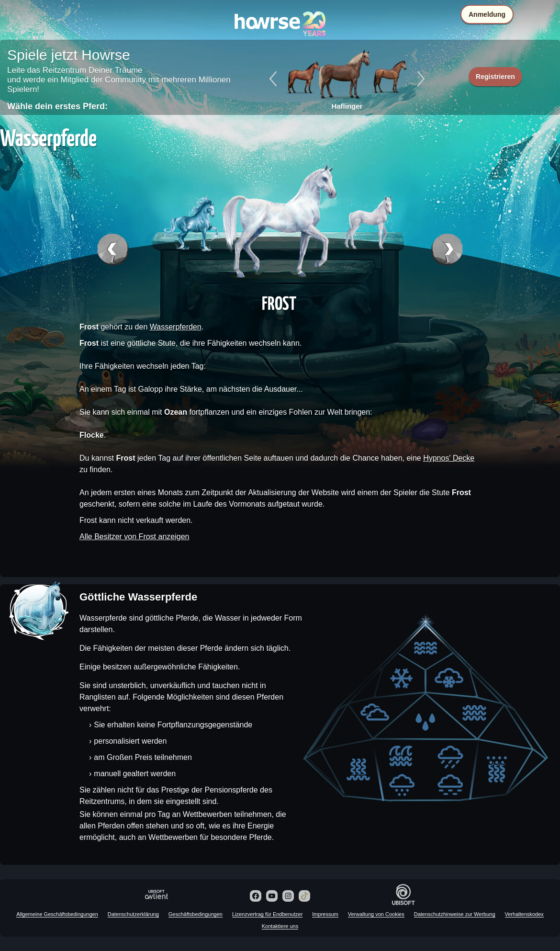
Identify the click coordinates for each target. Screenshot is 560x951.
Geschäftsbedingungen (196, 914)
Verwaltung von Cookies (376, 914)
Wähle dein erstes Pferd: (57, 106)
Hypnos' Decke (449, 458)
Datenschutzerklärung (133, 914)
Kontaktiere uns (280, 926)
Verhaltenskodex (524, 914)
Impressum (325, 914)
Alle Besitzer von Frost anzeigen (134, 537)
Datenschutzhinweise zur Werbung (455, 914)
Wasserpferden (176, 327)
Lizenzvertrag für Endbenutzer (267, 914)
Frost (279, 303)
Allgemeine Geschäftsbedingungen (57, 914)
